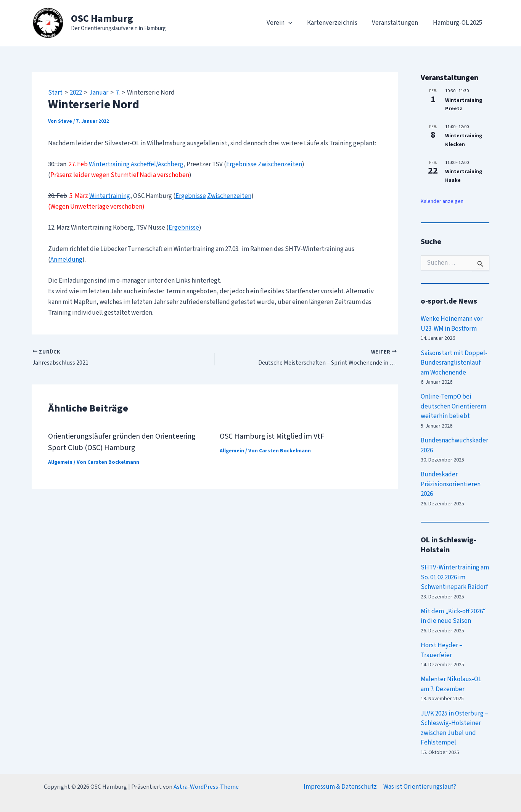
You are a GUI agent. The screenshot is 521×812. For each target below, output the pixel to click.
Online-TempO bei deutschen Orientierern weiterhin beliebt (453, 406)
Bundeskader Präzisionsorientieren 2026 (451, 484)
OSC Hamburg (102, 18)
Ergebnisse (241, 164)
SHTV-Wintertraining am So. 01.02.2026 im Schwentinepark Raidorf (455, 577)
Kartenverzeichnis (336, 23)
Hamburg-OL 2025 (458, 23)
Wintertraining (110, 196)
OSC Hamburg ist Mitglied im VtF (272, 436)
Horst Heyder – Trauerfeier (442, 650)
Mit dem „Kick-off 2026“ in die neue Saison (453, 616)
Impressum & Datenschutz (340, 787)
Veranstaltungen (398, 23)
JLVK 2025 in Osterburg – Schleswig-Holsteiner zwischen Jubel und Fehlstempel (454, 728)
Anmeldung (66, 260)
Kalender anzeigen (442, 201)
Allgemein (60, 462)
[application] (294, 23)
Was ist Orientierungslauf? (420, 787)
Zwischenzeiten (280, 164)
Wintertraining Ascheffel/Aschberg (136, 164)
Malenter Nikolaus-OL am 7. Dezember (451, 684)
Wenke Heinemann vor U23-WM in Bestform (452, 324)
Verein (285, 23)
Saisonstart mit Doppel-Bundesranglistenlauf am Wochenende (454, 363)
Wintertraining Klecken (464, 140)
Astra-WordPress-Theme (206, 787)
